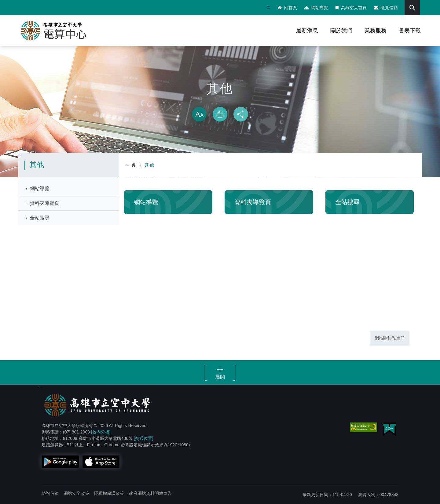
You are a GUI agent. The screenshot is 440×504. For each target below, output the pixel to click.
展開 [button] (220, 377)
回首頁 (287, 8)
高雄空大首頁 (351, 8)
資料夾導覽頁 (45, 203)
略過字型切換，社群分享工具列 (220, 101)
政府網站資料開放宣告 (150, 493)
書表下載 (410, 31)
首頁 (134, 165)
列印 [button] (220, 114)
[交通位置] (144, 438)
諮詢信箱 (50, 493)
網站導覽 (316, 8)
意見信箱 (386, 8)
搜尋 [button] (412, 8)
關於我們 (341, 31)
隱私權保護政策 (109, 493)
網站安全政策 (76, 493)
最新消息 (307, 31)
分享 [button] (241, 114)
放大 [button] (199, 114)
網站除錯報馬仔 (390, 338)
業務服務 (376, 31)
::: (268, 7)
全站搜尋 (40, 218)
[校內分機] (101, 432)
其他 (150, 165)
